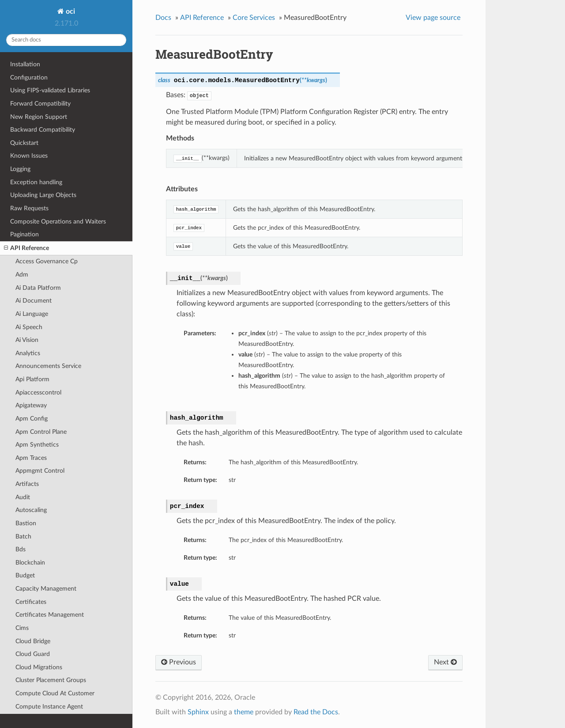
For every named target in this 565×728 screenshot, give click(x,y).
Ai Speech (29, 327)
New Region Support (39, 117)
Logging (20, 169)
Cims (22, 628)
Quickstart (24, 143)
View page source (433, 18)
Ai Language (32, 314)
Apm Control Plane (41, 432)
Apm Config (32, 419)
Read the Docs (316, 712)
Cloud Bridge (33, 641)
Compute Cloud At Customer (55, 693)
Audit (23, 497)
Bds (21, 549)
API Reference (26, 248)
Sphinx (198, 712)
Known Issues (29, 156)
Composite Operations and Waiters (58, 222)
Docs (163, 18)
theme (244, 712)
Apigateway (31, 405)
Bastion (26, 523)
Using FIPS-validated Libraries (50, 90)
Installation (25, 64)
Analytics (28, 353)
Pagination (24, 234)
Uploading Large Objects (43, 195)
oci (70, 11)
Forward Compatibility (40, 104)
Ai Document (34, 301)
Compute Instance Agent (49, 707)
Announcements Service (48, 366)
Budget (25, 575)
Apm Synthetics (37, 445)
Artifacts (27, 484)
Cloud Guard (33, 654)
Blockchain (30, 563)
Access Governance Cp (47, 261)
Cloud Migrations (39, 667)
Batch (23, 537)
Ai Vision (27, 340)
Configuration (29, 78)
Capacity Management (46, 589)
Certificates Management (50, 615)
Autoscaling (31, 510)
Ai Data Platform (38, 288)
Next (445, 662)
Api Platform (32, 379)
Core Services (254, 18)
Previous (179, 662)
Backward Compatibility (43, 130)
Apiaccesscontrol (38, 392)
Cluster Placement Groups (51, 680)
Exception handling (36, 182)
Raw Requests (29, 208)
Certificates (31, 602)
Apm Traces (31, 458)
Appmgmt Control (40, 471)
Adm (22, 275)
